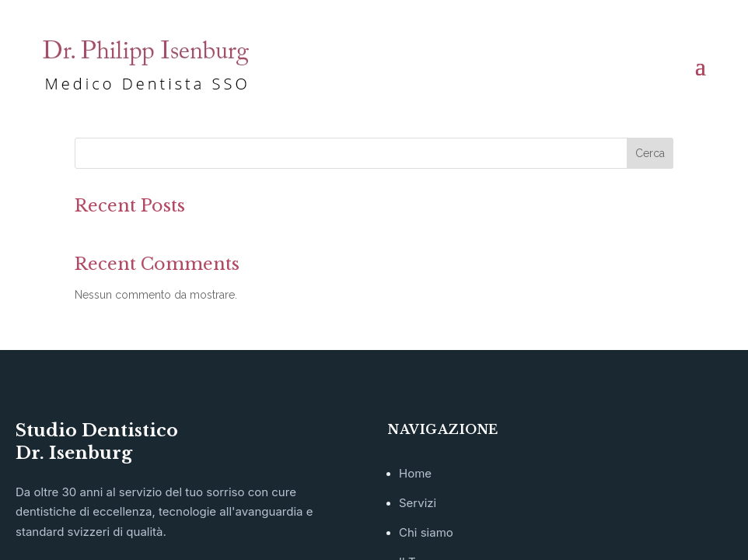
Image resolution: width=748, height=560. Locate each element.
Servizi (418, 503)
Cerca (650, 153)
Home (415, 473)
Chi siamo (426, 532)
